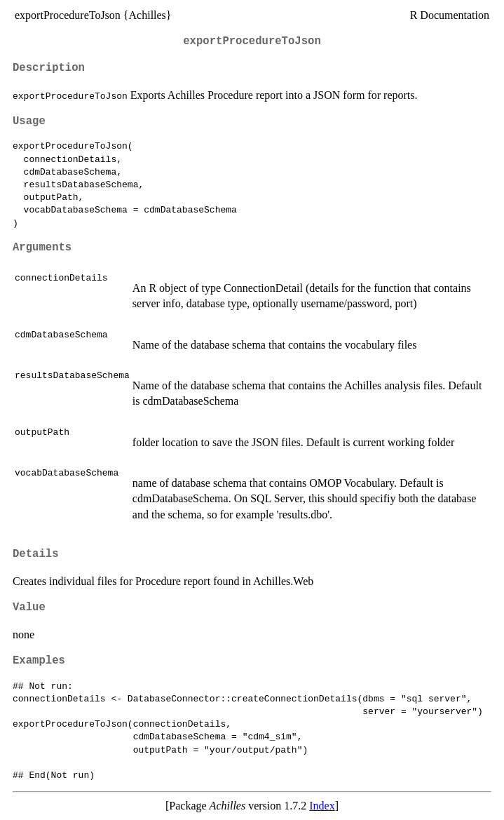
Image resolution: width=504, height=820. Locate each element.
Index (322, 806)
